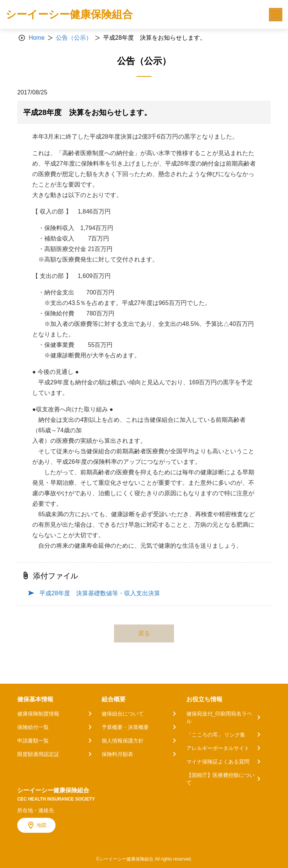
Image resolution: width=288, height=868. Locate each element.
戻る (144, 633)
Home (37, 38)
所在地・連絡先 (36, 810)
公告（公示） (74, 38)
